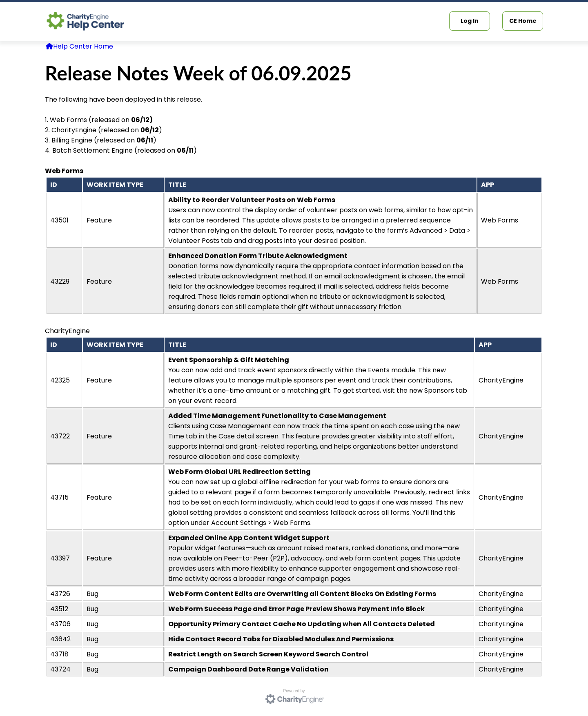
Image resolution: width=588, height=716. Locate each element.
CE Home (523, 21)
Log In (470, 21)
